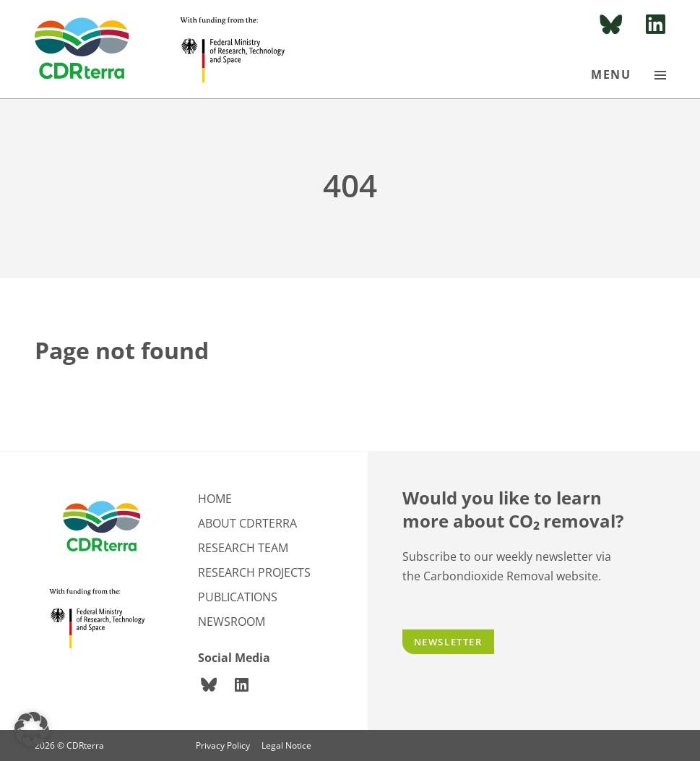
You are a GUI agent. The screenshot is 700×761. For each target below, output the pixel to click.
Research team (243, 548)
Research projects (254, 572)
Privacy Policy (223, 745)
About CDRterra (247, 523)
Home (215, 499)
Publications (238, 597)
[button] (32, 729)
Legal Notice (286, 745)
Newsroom (232, 622)
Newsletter (448, 642)
